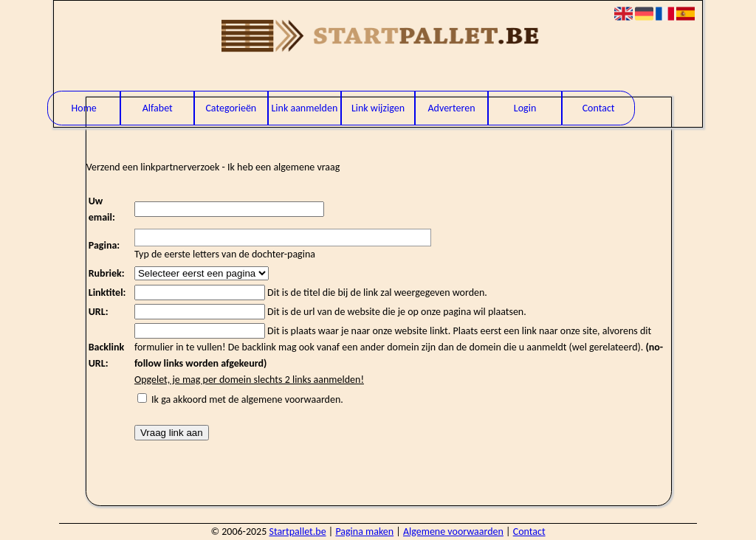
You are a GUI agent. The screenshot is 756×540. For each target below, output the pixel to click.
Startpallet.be (297, 532)
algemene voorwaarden (291, 399)
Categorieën (231, 108)
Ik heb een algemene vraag (283, 167)
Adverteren (451, 108)
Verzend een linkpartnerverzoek (153, 167)
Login (525, 108)
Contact (599, 108)
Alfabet (158, 108)
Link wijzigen (378, 108)
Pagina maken (364, 532)
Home (84, 108)
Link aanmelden (304, 108)
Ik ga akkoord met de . (247, 399)
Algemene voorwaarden (453, 532)
